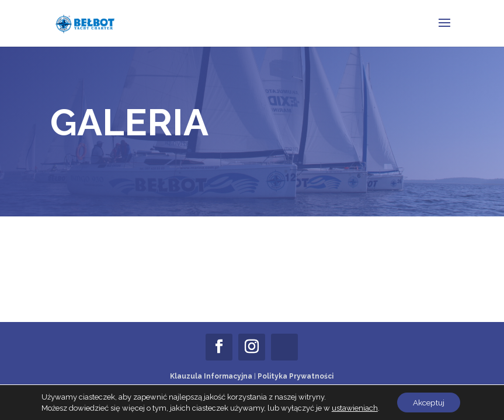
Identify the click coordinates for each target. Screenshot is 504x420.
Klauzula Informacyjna (211, 376)
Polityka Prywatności (296, 376)
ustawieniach (352, 407)
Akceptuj (429, 402)
